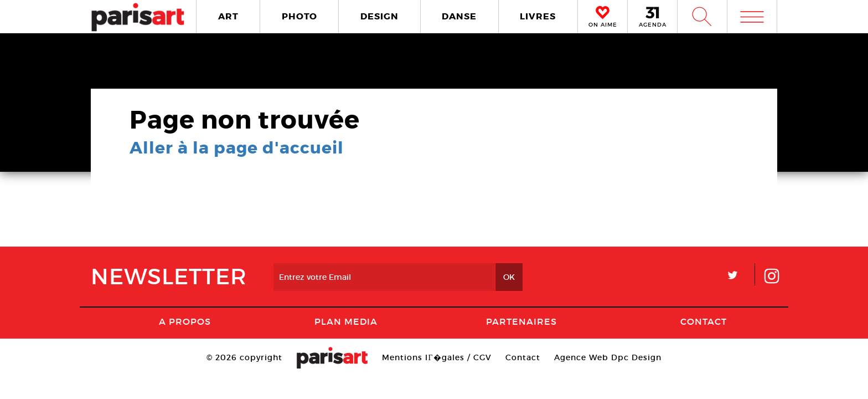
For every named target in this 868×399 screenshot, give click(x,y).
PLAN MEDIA (346, 321)
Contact (704, 321)
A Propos (185, 321)
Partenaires (521, 321)
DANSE (459, 16)
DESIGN (379, 16)
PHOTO (299, 16)
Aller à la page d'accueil (237, 148)
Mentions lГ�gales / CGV (436, 357)
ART (228, 16)
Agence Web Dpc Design (608, 357)
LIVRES (538, 16)
